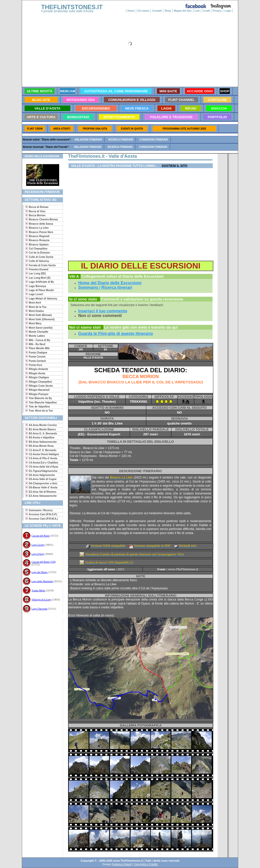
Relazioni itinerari (88, 140)
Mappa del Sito (183, 11)
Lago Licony (38, 545)
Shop (168, 11)
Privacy (217, 11)
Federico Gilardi (122, 864)
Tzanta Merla (38, 590)
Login (228, 11)
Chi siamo (143, 11)
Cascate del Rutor (40, 536)
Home (131, 11)
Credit (206, 11)
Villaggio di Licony (41, 600)
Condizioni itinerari (154, 140)
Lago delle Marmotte (42, 581)
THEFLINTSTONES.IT (72, 7)
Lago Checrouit (39, 609)
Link (197, 11)
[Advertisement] (40, 634)
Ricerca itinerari (121, 140)
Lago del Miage (39, 572)
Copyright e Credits (146, 864)
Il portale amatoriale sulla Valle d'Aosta (67, 11)
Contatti (157, 11)
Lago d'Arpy (38, 554)
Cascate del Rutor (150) (44, 562)
